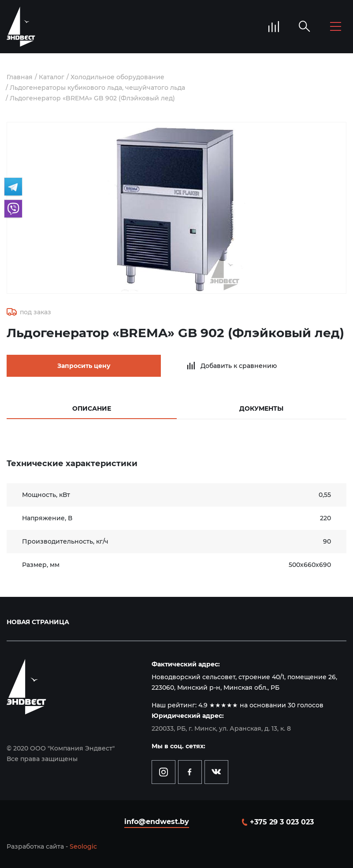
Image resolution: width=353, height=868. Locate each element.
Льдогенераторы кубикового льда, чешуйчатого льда (97, 88)
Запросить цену (84, 366)
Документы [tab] (261, 408)
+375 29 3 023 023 (282, 822)
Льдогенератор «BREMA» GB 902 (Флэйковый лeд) (92, 98)
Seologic (83, 846)
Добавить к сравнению (239, 366)
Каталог (52, 77)
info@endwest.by (157, 822)
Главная (20, 77)
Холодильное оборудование (117, 77)
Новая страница (38, 622)
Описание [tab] (92, 408)
